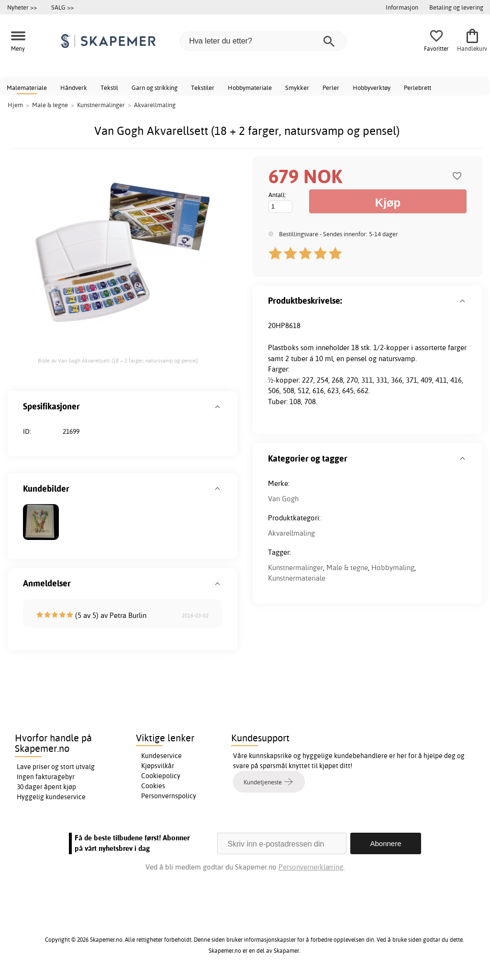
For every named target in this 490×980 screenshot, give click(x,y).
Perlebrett (418, 88)
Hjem (15, 105)
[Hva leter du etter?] (263, 41)
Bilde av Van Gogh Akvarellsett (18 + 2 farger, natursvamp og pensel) (118, 361)
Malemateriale (27, 88)
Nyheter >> (22, 7)
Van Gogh (283, 499)
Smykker (297, 88)
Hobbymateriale (250, 88)
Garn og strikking (155, 88)
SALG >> (62, 7)
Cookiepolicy (161, 776)
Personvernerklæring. (312, 867)
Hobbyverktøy (372, 88)
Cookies (153, 786)
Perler (331, 88)
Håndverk (74, 88)
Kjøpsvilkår (158, 766)
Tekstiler (203, 88)
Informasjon (402, 7)
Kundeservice (161, 756)
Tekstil (109, 88)
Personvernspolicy (169, 796)
